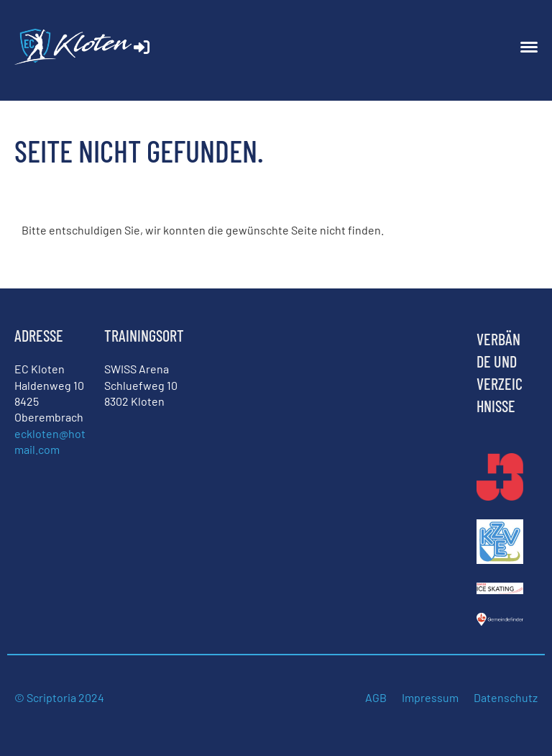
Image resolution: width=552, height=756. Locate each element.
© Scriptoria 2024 (60, 697)
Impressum (430, 697)
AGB (376, 697)
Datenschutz (506, 697)
